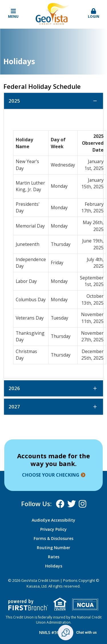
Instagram (82, 504)
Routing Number (53, 548)
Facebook (60, 504)
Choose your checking (51, 475)
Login (94, 14)
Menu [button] (13, 14)
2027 (14, 407)
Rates (54, 557)
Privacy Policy (53, 529)
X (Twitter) (72, 504)
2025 (14, 101)
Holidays (54, 566)
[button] (94, 14)
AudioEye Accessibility (53, 520)
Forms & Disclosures (53, 538)
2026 (14, 388)
